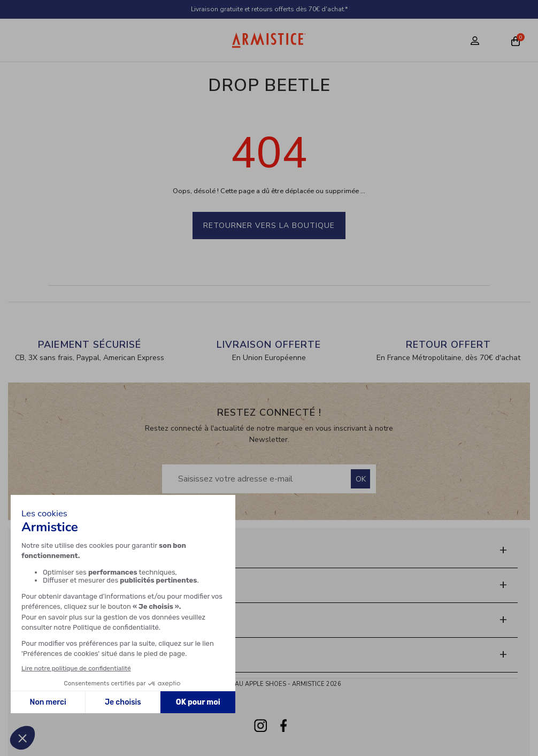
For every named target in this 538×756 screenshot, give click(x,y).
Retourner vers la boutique (269, 226)
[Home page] (269, 40)
